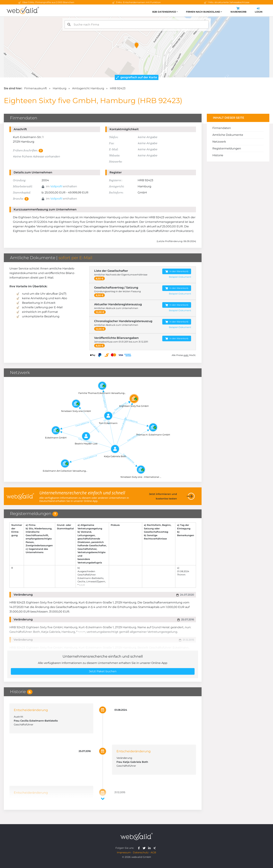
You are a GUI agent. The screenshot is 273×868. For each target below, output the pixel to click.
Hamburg (60, 88)
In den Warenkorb (177, 271)
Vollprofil (56, 186)
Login (259, 10)
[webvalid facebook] (140, 848)
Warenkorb (238, 10)
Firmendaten (222, 128)
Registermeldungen (227, 148)
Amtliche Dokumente (228, 135)
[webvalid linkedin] (150, 848)
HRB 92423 (118, 88)
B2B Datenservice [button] (164, 12)
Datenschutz (141, 852)
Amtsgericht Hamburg (88, 88)
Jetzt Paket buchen (103, 671)
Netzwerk (219, 142)
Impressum (124, 852)
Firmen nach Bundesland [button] (203, 12)
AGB (153, 852)
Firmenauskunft (36, 88)
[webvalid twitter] (145, 848)
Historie (218, 155)
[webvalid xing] (155, 848)
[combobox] (137, 24)
